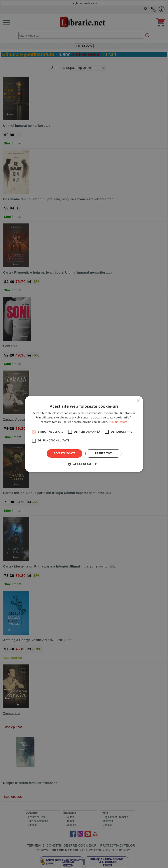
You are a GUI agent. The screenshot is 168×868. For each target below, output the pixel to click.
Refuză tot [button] (103, 453)
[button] (84, 464)
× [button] (138, 401)
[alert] (84, 434)
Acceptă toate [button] (65, 453)
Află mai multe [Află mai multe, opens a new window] (118, 422)
